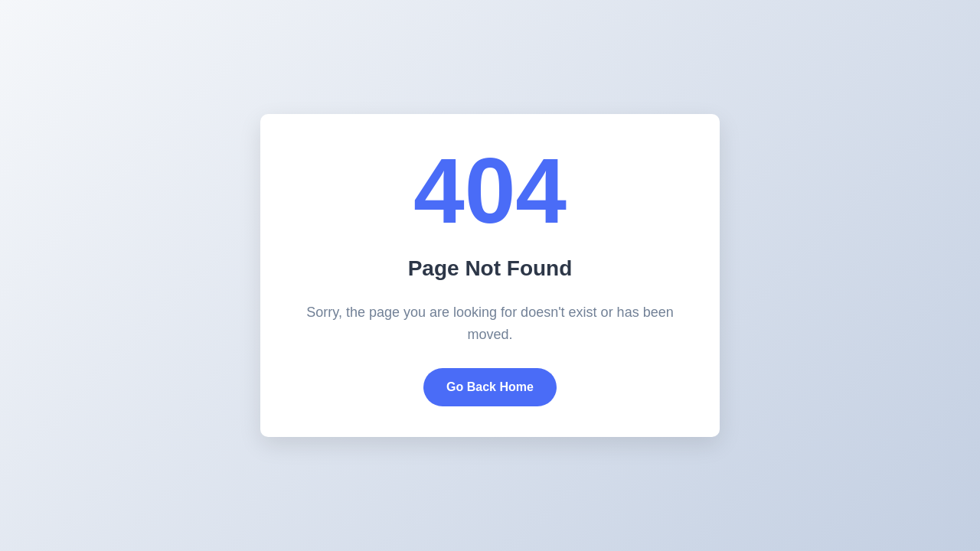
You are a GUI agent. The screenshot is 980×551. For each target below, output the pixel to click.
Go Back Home (490, 387)
